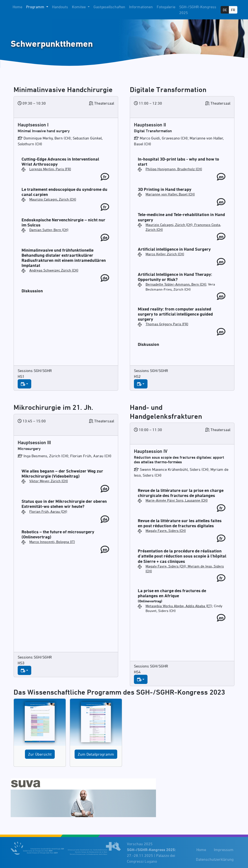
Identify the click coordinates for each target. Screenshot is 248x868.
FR (233, 10)
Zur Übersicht (40, 754)
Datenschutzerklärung (215, 859)
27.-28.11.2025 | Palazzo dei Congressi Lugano (151, 855)
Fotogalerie (166, 7)
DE (225, 10)
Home (17, 7)
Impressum (224, 850)
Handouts (60, 7)
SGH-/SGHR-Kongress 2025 (198, 10)
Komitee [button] (79, 7)
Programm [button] (36, 7)
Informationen (141, 7)
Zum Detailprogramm (96, 754)
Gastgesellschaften (109, 7)
